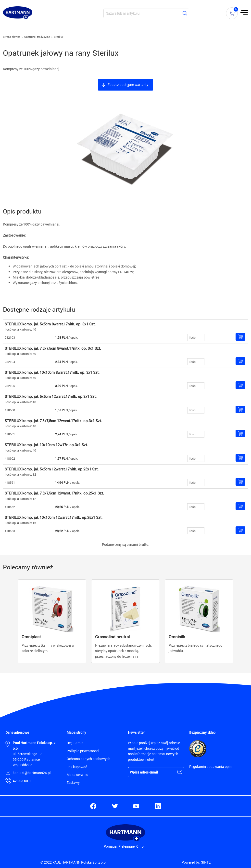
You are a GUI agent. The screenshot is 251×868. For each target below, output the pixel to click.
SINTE (206, 862)
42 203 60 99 (23, 781)
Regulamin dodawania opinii (211, 767)
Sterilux (59, 37)
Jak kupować (77, 767)
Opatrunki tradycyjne (37, 37)
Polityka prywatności (83, 751)
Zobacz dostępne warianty (128, 85)
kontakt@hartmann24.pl (32, 773)
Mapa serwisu (77, 775)
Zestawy (73, 782)
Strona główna (12, 37)
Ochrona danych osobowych (88, 759)
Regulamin (75, 743)
